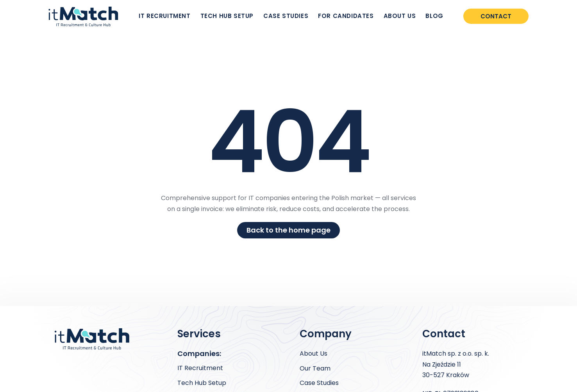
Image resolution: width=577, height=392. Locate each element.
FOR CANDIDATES (346, 16)
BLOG (434, 16)
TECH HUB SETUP (227, 16)
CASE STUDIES (286, 16)
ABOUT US (400, 16)
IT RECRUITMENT (164, 16)
